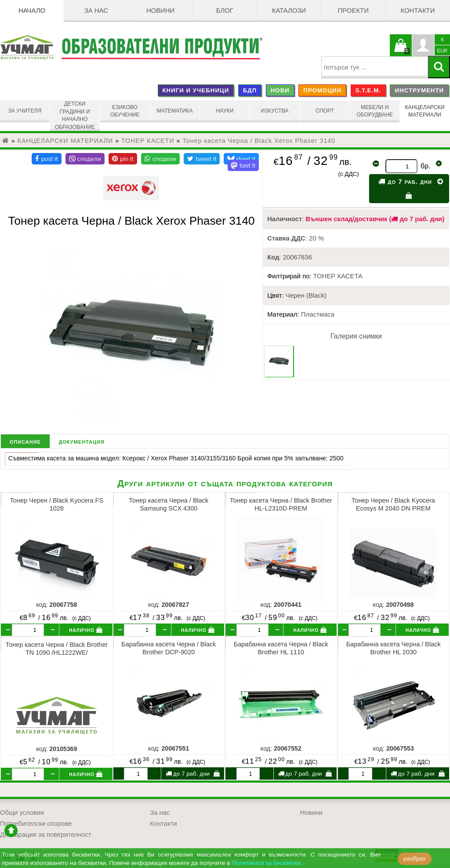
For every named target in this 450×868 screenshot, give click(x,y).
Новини (161, 11)
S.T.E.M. (368, 90)
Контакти (417, 11)
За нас (96, 11)
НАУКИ (225, 111)
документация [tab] (81, 439)
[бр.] (28, 628)
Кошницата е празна (401, 51)
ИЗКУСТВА (275, 111)
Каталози (289, 11)
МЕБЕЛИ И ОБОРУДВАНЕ (375, 111)
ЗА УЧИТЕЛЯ (25, 111)
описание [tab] (25, 439)
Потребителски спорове (36, 821)
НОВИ (280, 90)
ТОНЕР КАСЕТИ (148, 139)
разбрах (415, 859)
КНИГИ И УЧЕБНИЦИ (196, 90)
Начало (32, 11)
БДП (250, 90)
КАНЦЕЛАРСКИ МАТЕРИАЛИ (425, 111)
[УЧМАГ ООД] (31, 47)
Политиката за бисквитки (266, 863)
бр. (425, 164)
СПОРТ (325, 111)
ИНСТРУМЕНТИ (419, 90)
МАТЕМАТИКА (175, 111)
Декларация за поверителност (46, 832)
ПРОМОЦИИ (322, 90)
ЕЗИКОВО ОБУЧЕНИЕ (125, 111)
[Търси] (439, 67)
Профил (423, 45)
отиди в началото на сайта (11, 828)
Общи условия (22, 810)
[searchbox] (375, 67)
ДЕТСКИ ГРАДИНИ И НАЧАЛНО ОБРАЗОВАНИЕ (75, 115)
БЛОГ (225, 11)
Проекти (353, 11)
